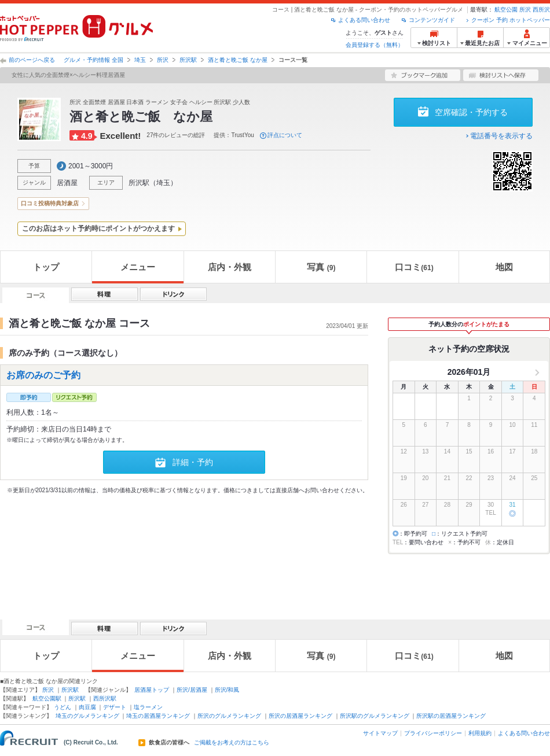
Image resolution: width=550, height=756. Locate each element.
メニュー (138, 267)
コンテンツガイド (432, 20)
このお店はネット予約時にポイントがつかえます (98, 228)
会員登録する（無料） (375, 45)
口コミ (414, 267)
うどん (63, 707)
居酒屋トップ (152, 690)
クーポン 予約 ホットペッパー (511, 20)
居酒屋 (67, 183)
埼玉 (140, 60)
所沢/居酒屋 (192, 690)
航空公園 (506, 10)
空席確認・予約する (471, 112)
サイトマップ (380, 733)
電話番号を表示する (501, 136)
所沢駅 (188, 60)
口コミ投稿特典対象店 (50, 203)
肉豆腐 (87, 707)
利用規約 (480, 733)
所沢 (525, 10)
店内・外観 (230, 267)
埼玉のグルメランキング (87, 716)
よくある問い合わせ (364, 20)
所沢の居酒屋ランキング (300, 716)
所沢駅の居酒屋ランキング (451, 716)
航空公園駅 (47, 698)
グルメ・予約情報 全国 (93, 60)
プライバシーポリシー (433, 733)
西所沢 (541, 10)
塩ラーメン (148, 707)
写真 (321, 267)
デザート (115, 707)
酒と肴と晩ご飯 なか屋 (238, 60)
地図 (504, 267)
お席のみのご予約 (43, 375)
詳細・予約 (193, 462)
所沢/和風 (227, 690)
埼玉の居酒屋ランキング (158, 716)
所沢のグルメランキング (229, 716)
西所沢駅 (105, 698)
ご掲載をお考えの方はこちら (232, 743)
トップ (46, 267)
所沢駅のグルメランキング (375, 716)
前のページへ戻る (32, 60)
